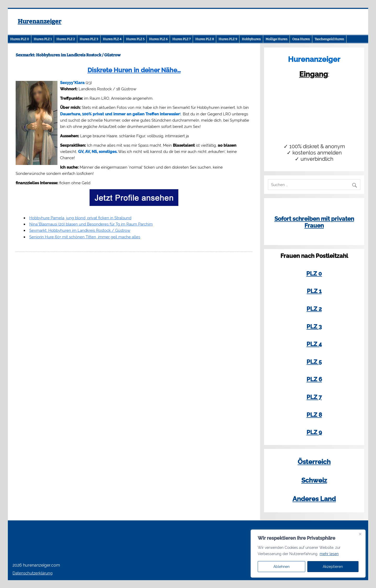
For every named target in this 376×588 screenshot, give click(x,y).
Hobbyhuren (251, 39)
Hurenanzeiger (40, 22)
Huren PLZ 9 (228, 39)
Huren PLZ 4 (112, 39)
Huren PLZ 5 (135, 39)
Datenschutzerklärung (33, 573)
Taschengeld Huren (329, 39)
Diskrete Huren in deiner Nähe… (134, 70)
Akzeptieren (333, 567)
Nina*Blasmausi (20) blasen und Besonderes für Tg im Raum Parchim (91, 224)
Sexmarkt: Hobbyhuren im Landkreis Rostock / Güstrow (80, 230)
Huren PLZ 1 (43, 39)
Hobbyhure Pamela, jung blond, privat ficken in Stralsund (80, 218)
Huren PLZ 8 (205, 39)
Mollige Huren (277, 39)
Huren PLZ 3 (89, 39)
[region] (308, 554)
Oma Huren (301, 39)
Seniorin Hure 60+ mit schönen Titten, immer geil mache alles (85, 237)
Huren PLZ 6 (158, 39)
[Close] (360, 534)
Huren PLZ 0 (20, 39)
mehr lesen (329, 554)
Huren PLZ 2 (66, 39)
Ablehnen (281, 567)
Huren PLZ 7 (181, 39)
